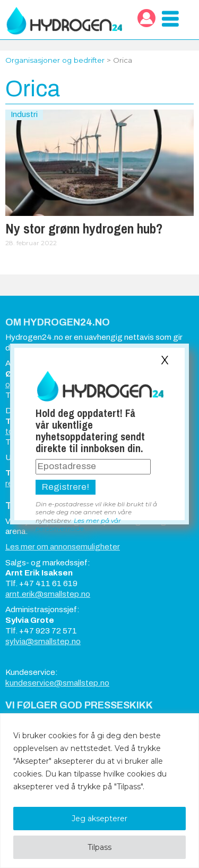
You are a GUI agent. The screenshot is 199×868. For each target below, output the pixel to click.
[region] (99, 791)
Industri (24, 114)
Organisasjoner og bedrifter (55, 60)
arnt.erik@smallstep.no (48, 594)
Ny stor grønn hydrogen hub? (84, 229)
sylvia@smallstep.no (43, 641)
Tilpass (99, 847)
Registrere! (66, 487)
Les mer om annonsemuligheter (63, 547)
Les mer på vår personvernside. (78, 524)
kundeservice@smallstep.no (57, 683)
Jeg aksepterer (99, 819)
